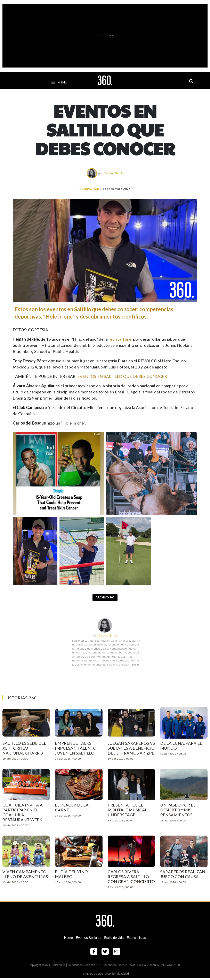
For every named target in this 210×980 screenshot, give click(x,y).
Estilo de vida (114, 938)
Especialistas (136, 938)
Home (69, 938)
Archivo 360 (89, 189)
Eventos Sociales (88, 938)
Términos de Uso (92, 974)
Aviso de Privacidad (116, 974)
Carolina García (113, 173)
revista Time (120, 339)
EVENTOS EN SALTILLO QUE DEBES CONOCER (122, 376)
